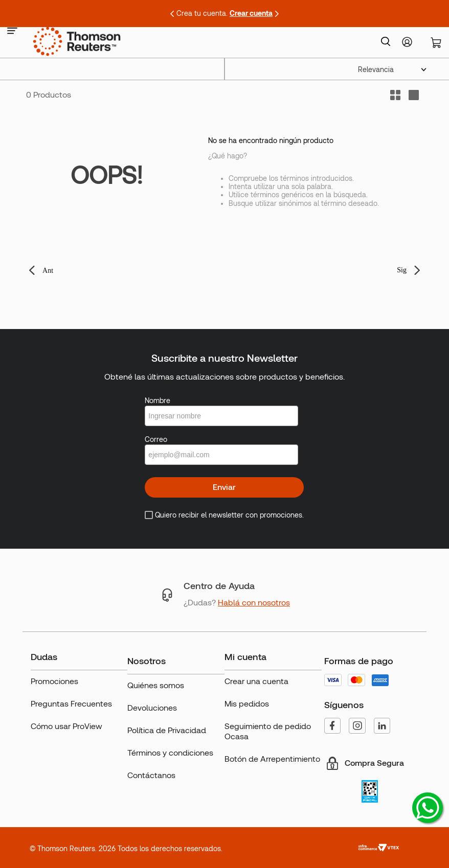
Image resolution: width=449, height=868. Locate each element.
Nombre (158, 401)
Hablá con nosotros (254, 603)
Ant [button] (48, 271)
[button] (12, 31)
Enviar (224, 487)
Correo (156, 439)
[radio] (414, 95)
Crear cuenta (251, 13)
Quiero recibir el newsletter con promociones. (229, 515)
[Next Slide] (277, 14)
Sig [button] (402, 270)
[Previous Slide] (172, 14)
